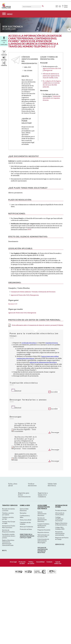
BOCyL (4, 550)
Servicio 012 (60, 544)
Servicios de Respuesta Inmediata (8, 531)
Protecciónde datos (22, 563)
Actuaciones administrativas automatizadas (60, 533)
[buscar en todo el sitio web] (43, 6)
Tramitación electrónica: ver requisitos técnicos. (52, 98)
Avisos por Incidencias (26, 527)
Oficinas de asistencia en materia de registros (43, 550)
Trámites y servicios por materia (8, 514)
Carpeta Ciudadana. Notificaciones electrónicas (43, 526)
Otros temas (66, 6)
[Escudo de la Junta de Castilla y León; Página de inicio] (6, 8)
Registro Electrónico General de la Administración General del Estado (8, 543)
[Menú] (7, 14)
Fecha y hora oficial (25, 520)
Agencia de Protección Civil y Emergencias (25, 295)
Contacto (49, 562)
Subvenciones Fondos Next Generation (9, 527)
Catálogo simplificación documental (59, 519)
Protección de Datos (26, 529)
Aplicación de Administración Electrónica (43, 362)
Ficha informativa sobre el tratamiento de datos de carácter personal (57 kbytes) (36, 325)
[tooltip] (57, 6)
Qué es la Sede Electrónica (24, 510)
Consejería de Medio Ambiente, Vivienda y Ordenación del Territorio (33, 292)
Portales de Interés (61, 510)
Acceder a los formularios (4, 43)
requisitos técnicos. (52, 343)
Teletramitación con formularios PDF (43, 536)
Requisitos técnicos (43, 532)
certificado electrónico (29, 343)
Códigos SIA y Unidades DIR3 (60, 528)
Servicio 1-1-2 (13, 304)
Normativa (23, 513)
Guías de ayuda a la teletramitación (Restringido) (43, 541)
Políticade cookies (31, 563)
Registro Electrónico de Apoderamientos (61, 524)
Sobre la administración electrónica (42, 514)
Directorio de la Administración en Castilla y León (27, 536)
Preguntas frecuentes (44, 530)
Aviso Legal (13, 562)
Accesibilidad (40, 562)
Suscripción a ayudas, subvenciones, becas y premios (9, 536)
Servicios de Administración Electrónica (42, 520)
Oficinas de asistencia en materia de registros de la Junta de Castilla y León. (51, 76)
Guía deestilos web (58, 563)
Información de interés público (60, 514)
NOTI (29, 230)
